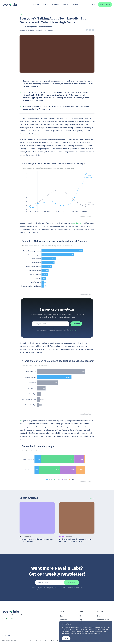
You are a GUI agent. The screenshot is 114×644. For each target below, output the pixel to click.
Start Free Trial (105, 4)
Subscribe (76, 324)
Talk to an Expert (103, 620)
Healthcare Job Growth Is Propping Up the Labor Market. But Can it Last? (75, 540)
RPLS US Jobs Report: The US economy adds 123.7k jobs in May (36, 540)
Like (21, 421)
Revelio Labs (77, 223)
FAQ (80, 616)
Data (62, 616)
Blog (80, 620)
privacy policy (73, 330)
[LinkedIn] (2, 636)
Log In (93, 4)
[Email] (9, 636)
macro (61, 537)
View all (92, 498)
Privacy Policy (34, 641)
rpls (21, 537)
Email (99, 616)
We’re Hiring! (7, 619)
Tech (21, 14)
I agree (66, 638)
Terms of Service (45, 641)
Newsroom (64, 620)
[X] (6, 636)
